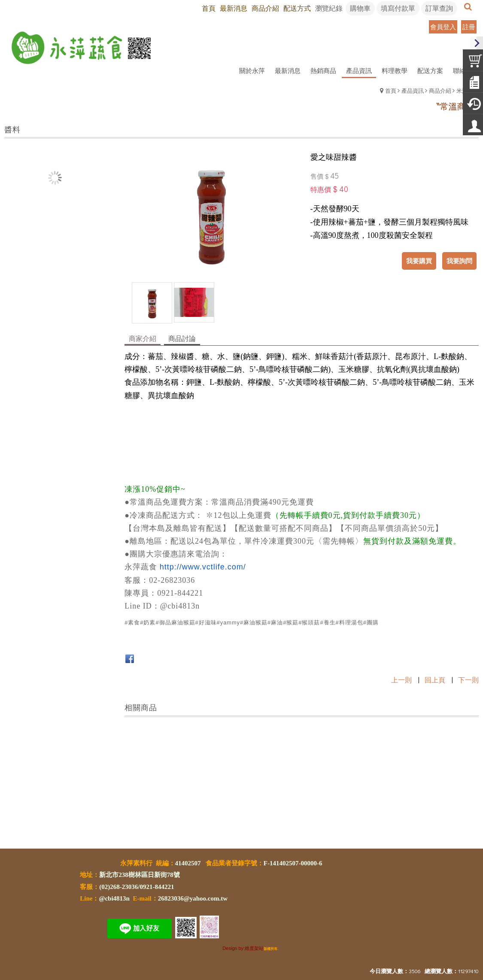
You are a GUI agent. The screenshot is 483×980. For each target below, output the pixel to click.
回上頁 (435, 680)
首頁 (391, 90)
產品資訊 (413, 90)
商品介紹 (440, 90)
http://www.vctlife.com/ (203, 567)
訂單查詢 (439, 8)
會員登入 (443, 27)
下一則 (468, 680)
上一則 (401, 680)
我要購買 (419, 261)
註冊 (469, 27)
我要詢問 (459, 261)
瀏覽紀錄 (329, 8)
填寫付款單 (398, 8)
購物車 (360, 8)
